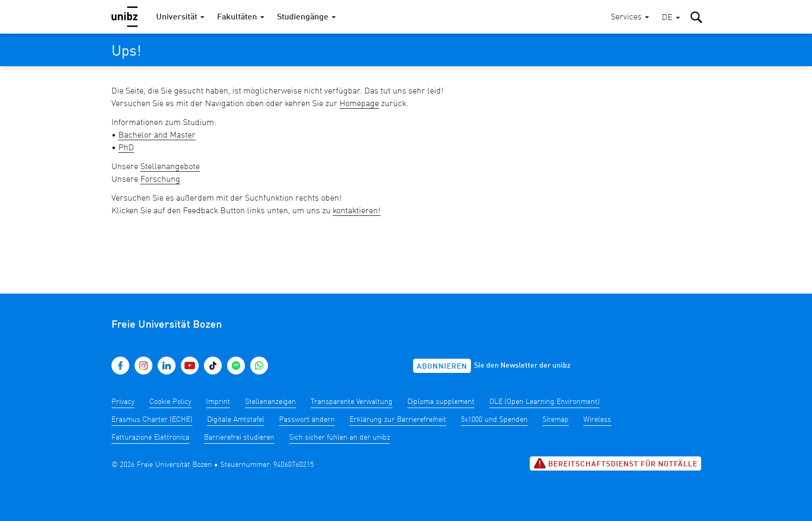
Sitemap (556, 420)
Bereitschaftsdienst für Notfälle (615, 463)
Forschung (160, 180)
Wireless (597, 420)
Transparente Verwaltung (352, 402)
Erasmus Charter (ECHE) (152, 420)
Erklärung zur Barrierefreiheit (398, 420)
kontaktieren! (357, 211)
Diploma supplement (441, 402)
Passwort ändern (307, 420)
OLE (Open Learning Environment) (544, 402)
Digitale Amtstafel (236, 420)
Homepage (359, 104)
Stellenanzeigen (270, 402)
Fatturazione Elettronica (150, 437)
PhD (126, 148)
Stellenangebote (170, 167)
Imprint (218, 402)
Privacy (123, 402)
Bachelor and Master (157, 136)
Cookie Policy (170, 402)
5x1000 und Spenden (494, 420)
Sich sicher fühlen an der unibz (340, 437)
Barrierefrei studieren (239, 437)
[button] (671, 18)
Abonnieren (442, 367)
